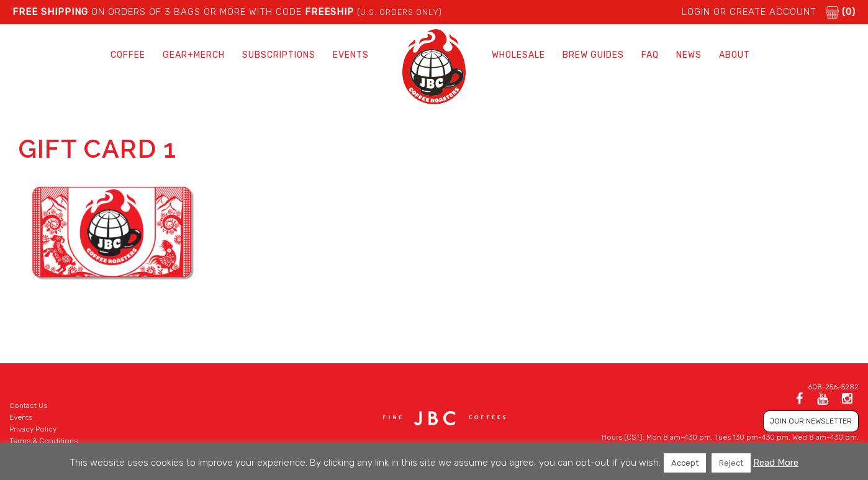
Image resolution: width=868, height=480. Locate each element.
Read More (776, 463)
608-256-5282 (833, 387)
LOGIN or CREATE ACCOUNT (749, 12)
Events (351, 55)
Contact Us (28, 405)
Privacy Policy (33, 429)
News (689, 55)
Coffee (128, 55)
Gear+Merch (194, 55)
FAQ (650, 55)
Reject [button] (731, 463)
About (735, 55)
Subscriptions (279, 55)
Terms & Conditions (43, 441)
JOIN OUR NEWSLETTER (811, 421)
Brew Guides (593, 55)
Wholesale (518, 55)
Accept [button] (685, 463)
